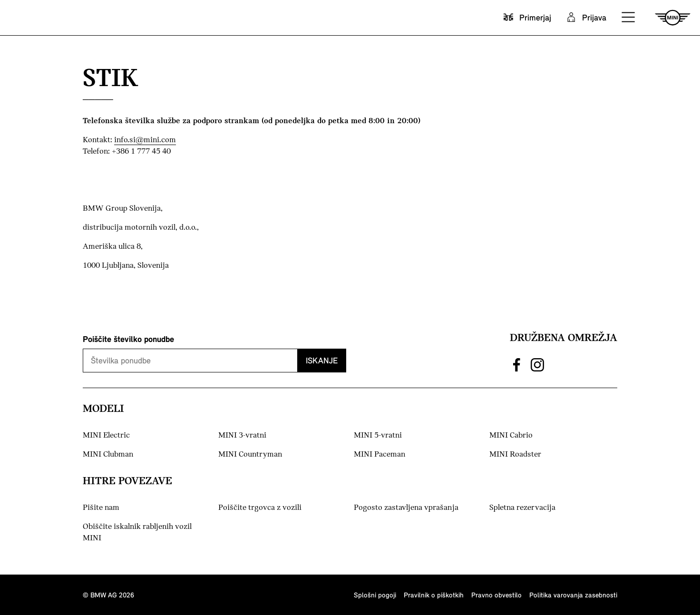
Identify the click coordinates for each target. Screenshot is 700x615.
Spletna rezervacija (522, 508)
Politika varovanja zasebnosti (573, 595)
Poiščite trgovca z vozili (260, 508)
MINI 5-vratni (378, 435)
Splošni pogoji (375, 595)
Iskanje (322, 360)
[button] (629, 18)
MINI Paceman (379, 454)
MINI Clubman (108, 454)
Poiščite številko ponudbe (128, 339)
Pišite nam (118, 507)
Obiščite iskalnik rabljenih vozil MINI (137, 532)
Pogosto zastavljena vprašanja (406, 508)
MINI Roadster (515, 454)
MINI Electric (106, 435)
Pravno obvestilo (496, 595)
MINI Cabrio (511, 435)
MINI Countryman (250, 454)
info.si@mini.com (145, 140)
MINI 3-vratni (242, 435)
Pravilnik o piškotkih (434, 595)
